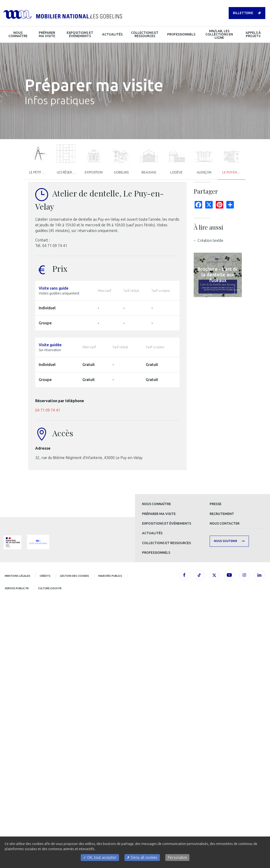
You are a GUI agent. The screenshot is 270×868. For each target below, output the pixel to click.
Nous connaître (156, 504)
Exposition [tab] (94, 162)
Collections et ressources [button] (145, 34)
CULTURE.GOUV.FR (50, 588)
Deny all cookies (142, 857)
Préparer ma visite (159, 514)
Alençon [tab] (204, 162)
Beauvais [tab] (149, 162)
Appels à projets (253, 34)
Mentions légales (17, 576)
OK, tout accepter (100, 857)
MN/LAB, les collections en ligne (219, 34)
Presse (216, 504)
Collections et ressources (166, 543)
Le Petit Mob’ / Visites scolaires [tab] (41, 159)
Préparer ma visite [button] (47, 34)
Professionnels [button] (181, 34)
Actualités (152, 533)
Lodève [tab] (177, 162)
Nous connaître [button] (18, 34)
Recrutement (222, 514)
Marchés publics (110, 576)
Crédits (45, 576)
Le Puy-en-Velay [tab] (234, 162)
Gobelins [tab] (121, 162)
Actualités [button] (112, 34)
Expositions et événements (167, 523)
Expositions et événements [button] (80, 34)
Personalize (177, 857)
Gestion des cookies (74, 576)
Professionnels (156, 553)
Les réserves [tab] (67, 159)
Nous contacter (225, 523)
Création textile (210, 240)
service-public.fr (17, 588)
